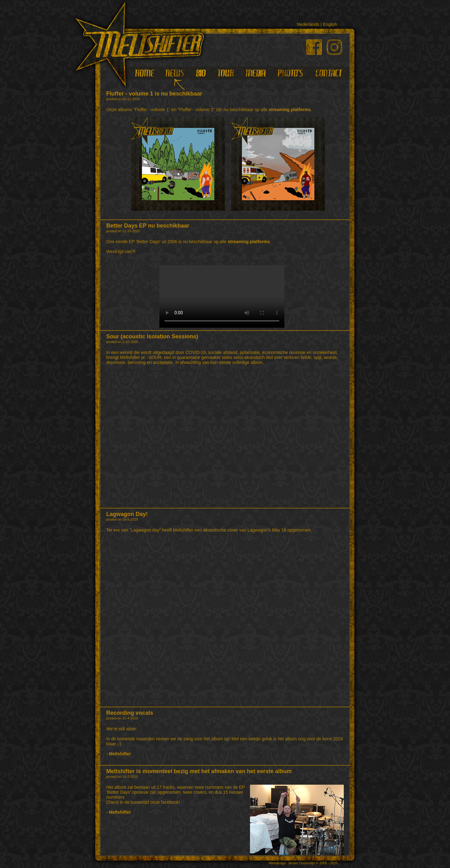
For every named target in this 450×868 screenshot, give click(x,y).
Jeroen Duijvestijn (301, 863)
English (330, 24)
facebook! (170, 802)
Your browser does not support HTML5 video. (222, 297)
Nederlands (308, 24)
